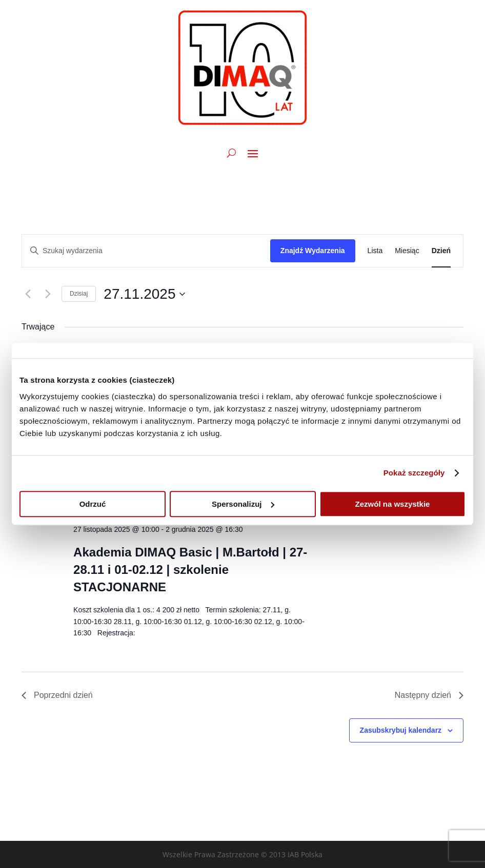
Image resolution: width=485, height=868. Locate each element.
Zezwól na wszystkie (393, 504)
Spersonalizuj (243, 504)
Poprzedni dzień (57, 695)
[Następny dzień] (48, 294)
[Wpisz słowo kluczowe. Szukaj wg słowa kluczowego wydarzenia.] (146, 251)
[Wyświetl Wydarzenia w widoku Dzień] (441, 251)
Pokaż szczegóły (414, 473)
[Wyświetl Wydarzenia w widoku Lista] (375, 251)
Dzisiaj (79, 294)
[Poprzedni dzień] (28, 294)
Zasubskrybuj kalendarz (401, 730)
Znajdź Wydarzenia (313, 251)
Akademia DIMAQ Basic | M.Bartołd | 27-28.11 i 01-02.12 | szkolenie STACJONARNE (190, 570)
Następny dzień (429, 695)
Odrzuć (93, 504)
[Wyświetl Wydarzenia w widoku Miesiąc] (407, 251)
